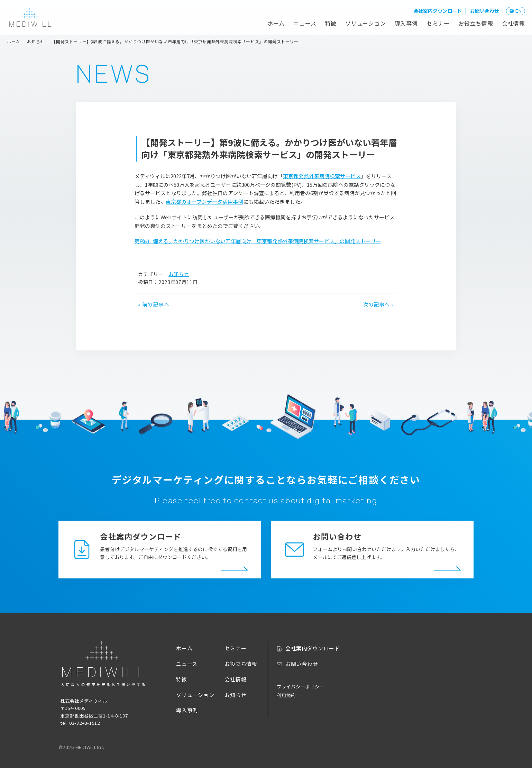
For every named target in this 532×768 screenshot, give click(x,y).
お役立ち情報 (476, 23)
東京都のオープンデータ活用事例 (204, 202)
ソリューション (366, 23)
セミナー (438, 23)
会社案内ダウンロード (438, 11)
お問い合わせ (485, 11)
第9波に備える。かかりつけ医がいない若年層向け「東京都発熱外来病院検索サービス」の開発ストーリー (258, 241)
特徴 (331, 23)
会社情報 (513, 23)
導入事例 (406, 23)
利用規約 (286, 695)
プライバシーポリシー (301, 687)
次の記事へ (377, 304)
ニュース (305, 23)
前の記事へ (156, 304)
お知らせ (179, 274)
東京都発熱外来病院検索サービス (322, 176)
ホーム (276, 23)
